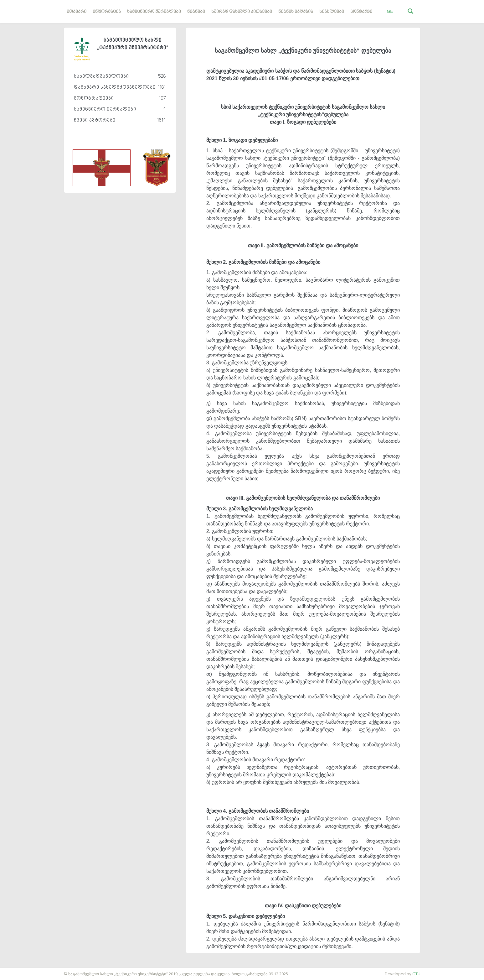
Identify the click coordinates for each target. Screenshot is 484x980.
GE (390, 11)
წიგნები (196, 12)
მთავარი (77, 12)
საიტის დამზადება (18, 971)
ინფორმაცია (107, 12)
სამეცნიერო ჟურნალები (154, 12)
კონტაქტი (361, 12)
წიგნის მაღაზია (296, 12)
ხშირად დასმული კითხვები (242, 12)
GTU (416, 974)
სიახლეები (332, 12)
